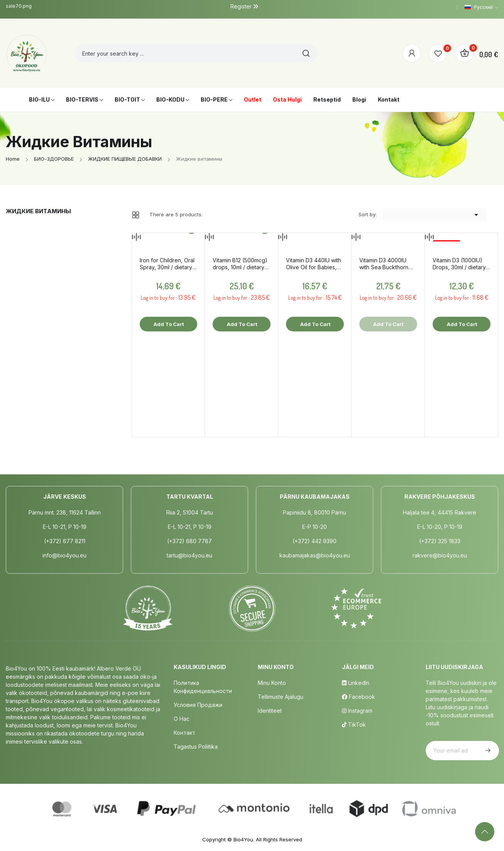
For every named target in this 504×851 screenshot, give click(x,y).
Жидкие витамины (38, 211)
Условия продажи (198, 705)
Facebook (359, 697)
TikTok (354, 724)
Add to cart (168, 324)
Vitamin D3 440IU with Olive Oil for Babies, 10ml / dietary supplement (314, 264)
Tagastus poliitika (196, 747)
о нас (182, 719)
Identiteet (270, 711)
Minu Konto (272, 683)
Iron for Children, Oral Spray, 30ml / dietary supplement (167, 264)
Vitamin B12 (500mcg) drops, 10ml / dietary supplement (240, 264)
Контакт (184, 733)
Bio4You (243, 839)
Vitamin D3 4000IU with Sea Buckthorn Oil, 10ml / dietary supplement (384, 264)
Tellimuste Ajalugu (281, 697)
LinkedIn (356, 683)
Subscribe (487, 751)
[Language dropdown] (481, 7)
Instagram (357, 711)
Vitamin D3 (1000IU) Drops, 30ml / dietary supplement (459, 264)
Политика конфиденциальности (203, 687)
